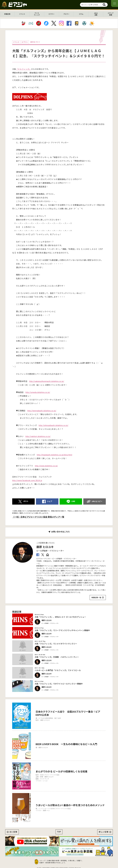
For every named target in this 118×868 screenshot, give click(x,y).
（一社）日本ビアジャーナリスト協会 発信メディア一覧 (38, 517)
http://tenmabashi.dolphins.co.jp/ (42, 411)
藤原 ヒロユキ (45, 547)
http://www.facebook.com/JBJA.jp (27, 481)
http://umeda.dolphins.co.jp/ (38, 392)
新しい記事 (104, 832)
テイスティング (37, 14)
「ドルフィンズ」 (24, 69)
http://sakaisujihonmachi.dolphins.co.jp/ (47, 381)
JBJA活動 (96, 14)
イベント (22, 14)
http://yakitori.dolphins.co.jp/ (38, 436)
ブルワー (66, 14)
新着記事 (7, 14)
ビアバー (52, 14)
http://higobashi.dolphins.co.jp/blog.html (54, 455)
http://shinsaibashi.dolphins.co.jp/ (54, 425)
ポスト (26, 501)
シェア (50, 501)
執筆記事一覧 (96, 598)
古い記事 (13, 832)
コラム (81, 14)
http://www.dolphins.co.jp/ (46, 466)
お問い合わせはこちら (60, 532)
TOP (59, 832)
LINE (73, 501)
